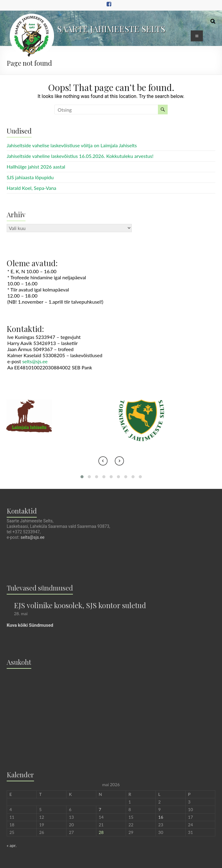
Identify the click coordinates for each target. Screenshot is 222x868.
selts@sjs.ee (35, 361)
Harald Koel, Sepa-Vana (31, 188)
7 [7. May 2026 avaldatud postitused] (100, 809)
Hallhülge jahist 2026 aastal (36, 167)
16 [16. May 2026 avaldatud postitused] (161, 817)
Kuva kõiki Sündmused (30, 625)
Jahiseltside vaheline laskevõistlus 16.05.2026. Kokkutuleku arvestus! (80, 156)
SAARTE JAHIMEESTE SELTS (111, 29)
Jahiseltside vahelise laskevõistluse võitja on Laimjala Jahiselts (72, 145)
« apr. (12, 845)
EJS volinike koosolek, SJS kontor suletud (80, 605)
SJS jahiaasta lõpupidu (30, 177)
